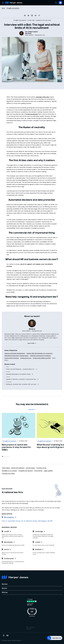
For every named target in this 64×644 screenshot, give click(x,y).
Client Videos (6, 468)
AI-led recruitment (32, 114)
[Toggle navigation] (3, 3)
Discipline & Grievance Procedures (40, 362)
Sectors (4, 588)
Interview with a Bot (42, 97)
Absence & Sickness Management (15, 359)
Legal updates (48, 471)
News (3, 8)
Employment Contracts (12, 364)
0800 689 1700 (57, 638)
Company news (41, 468)
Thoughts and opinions (13, 8)
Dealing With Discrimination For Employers (39, 359)
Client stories (38, 471)
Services (5, 584)
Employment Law (26, 364)
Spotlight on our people (9, 471)
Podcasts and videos (8, 473)
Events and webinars (18, 468)
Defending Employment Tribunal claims (16, 362)
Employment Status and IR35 (42, 364)
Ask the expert (30, 468)
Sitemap (5, 592)
